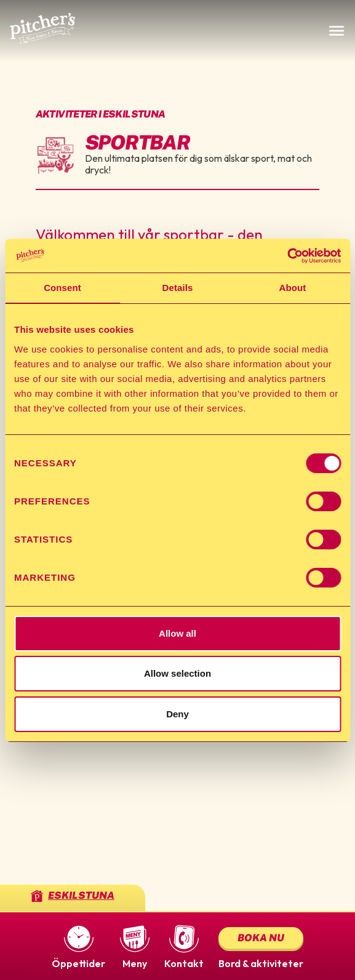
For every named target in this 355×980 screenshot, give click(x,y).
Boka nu (261, 938)
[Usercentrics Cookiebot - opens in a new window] (287, 256)
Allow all (177, 633)
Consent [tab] (62, 288)
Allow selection (177, 673)
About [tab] (293, 288)
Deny (177, 714)
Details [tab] (178, 288)
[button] (78, 946)
